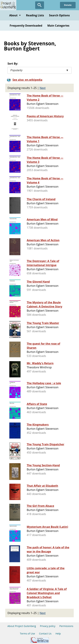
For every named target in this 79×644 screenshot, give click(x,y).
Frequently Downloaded (26, 26)
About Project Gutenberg (22, 626)
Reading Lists (35, 15)
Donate (68, 5)
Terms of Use (27, 634)
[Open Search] (40, 5)
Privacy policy (48, 626)
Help (58, 634)
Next (43, 88)
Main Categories (58, 26)
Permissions (66, 626)
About (15, 15)
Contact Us (45, 634)
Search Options (59, 15)
